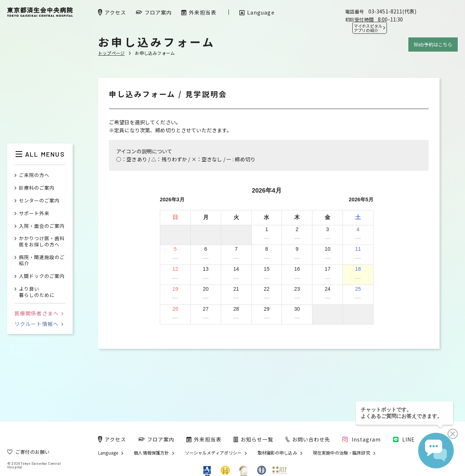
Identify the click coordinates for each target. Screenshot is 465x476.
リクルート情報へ (39, 324)
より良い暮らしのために (37, 292)
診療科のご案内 (37, 188)
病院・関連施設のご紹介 (42, 261)
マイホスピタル (368, 28)
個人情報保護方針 (151, 453)
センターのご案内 (39, 201)
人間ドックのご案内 (42, 276)
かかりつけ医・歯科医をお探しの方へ (42, 242)
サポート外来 (34, 213)
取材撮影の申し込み (277, 453)
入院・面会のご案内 (42, 226)
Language (108, 453)
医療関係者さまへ (39, 313)
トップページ (111, 53)
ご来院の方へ (34, 175)
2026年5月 (361, 199)
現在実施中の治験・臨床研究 (341, 453)
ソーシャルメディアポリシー (213, 453)
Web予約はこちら (433, 45)
